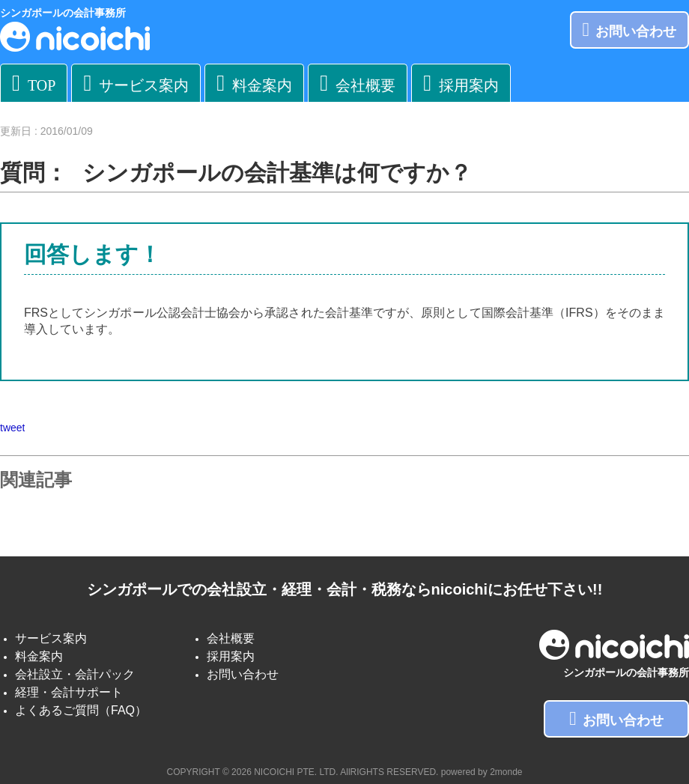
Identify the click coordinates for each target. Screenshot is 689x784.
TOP (34, 83)
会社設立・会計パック (75, 674)
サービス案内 (136, 83)
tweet (12, 428)
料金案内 (254, 83)
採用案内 (461, 83)
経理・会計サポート (69, 692)
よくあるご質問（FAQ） (81, 710)
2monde (506, 772)
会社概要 (358, 83)
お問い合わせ (630, 30)
